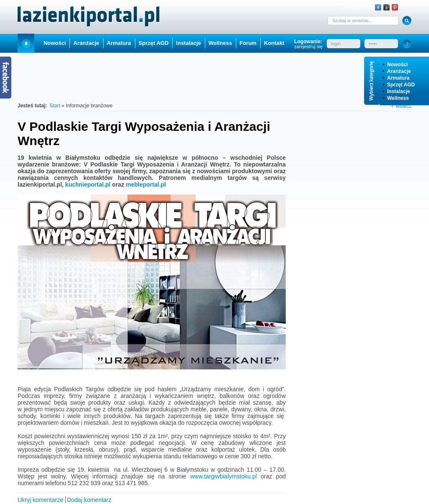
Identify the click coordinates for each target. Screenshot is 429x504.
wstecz (404, 106)
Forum (248, 43)
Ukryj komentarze (40, 500)
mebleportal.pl (146, 184)
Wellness (398, 98)
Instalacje (399, 91)
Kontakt (274, 43)
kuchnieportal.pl (88, 184)
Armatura (398, 78)
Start (26, 43)
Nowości (397, 65)
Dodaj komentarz (89, 500)
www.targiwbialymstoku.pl (224, 476)
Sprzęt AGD (401, 85)
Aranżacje (399, 71)
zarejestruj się (308, 47)
